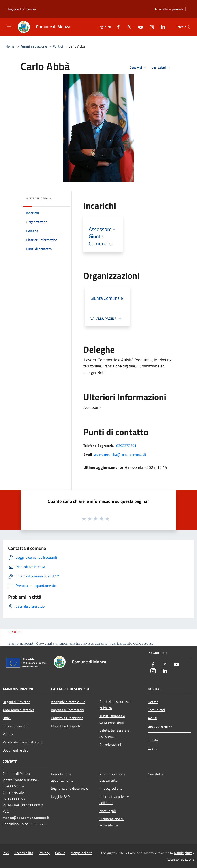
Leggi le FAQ (60, 796)
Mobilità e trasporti (66, 726)
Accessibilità (24, 853)
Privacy (44, 853)
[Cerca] (188, 27)
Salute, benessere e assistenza (114, 733)
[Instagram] (150, 27)
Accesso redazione (180, 859)
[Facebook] (116, 27)
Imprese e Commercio (67, 710)
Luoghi (153, 740)
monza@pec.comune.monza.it (26, 818)
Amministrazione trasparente (112, 777)
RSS (6, 853)
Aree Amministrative (19, 710)
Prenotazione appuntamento (62, 777)
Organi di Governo (16, 702)
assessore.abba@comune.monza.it (120, 455)
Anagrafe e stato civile (68, 702)
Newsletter (156, 774)
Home (10, 46)
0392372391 (126, 446)
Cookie (60, 853)
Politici (58, 46)
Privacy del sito (111, 788)
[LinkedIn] (161, 27)
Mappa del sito (81, 853)
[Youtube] (139, 27)
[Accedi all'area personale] (169, 9)
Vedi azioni (162, 68)
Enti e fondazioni (15, 726)
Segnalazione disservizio (70, 788)
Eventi (153, 748)
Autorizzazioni (110, 745)
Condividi (139, 68)
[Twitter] (128, 27)
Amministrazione (34, 46)
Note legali (108, 811)
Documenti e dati (16, 750)
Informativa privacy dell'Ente (114, 800)
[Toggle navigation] (9, 26)
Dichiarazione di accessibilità (111, 822)
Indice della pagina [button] (39, 198)
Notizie (153, 702)
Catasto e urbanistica (67, 718)
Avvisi (152, 718)
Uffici (7, 718)
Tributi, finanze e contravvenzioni (112, 719)
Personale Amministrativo (22, 742)
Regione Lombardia (21, 9)
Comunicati (156, 710)
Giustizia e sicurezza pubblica (115, 705)
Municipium (183, 853)
